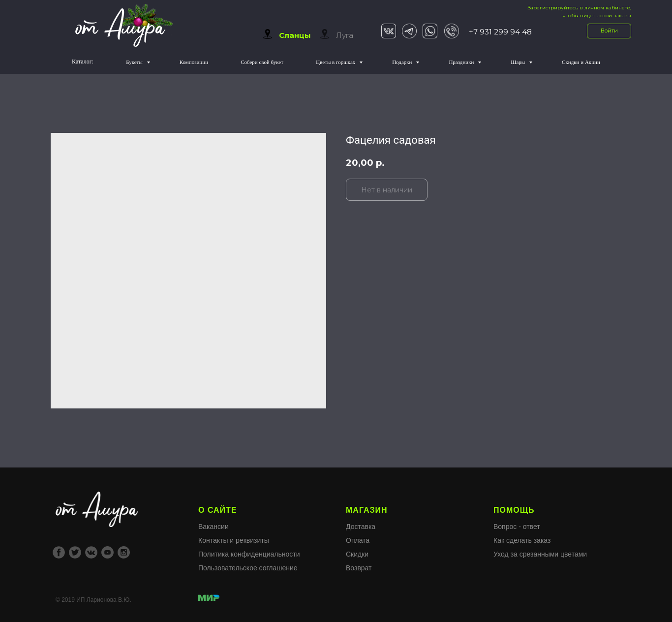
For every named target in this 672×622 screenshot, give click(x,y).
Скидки (357, 554)
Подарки (403, 62)
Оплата (358, 540)
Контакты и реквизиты (234, 540)
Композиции (194, 62)
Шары (519, 62)
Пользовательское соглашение (248, 568)
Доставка (361, 527)
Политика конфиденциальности (249, 554)
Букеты (135, 62)
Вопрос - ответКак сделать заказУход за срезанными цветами (540, 540)
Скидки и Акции (581, 62)
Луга (345, 35)
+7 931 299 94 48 (500, 32)
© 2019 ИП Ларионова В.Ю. (93, 600)
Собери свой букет (262, 62)
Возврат (359, 568)
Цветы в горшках (336, 62)
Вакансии (214, 527)
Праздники (462, 62)
